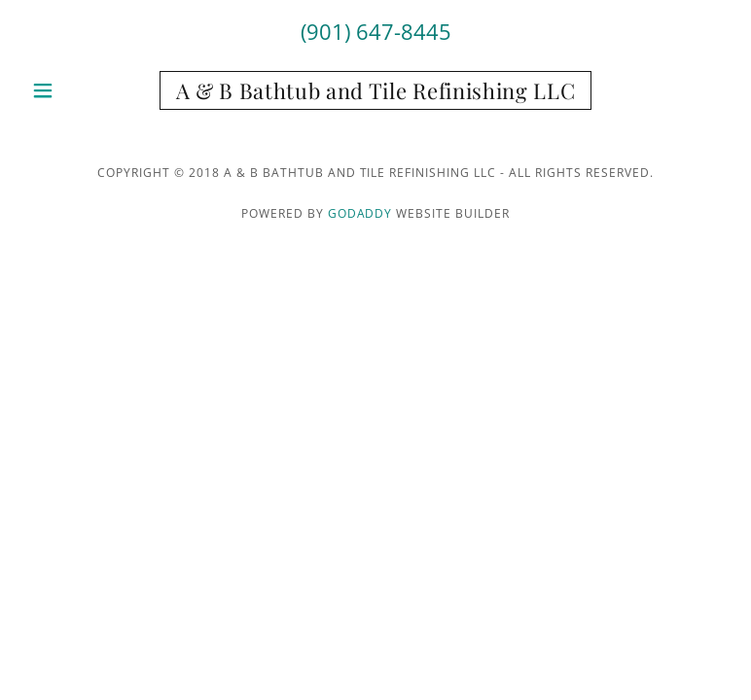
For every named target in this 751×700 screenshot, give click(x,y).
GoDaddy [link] (360, 213)
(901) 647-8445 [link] (376, 31)
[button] (76, 90)
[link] (376, 93)
